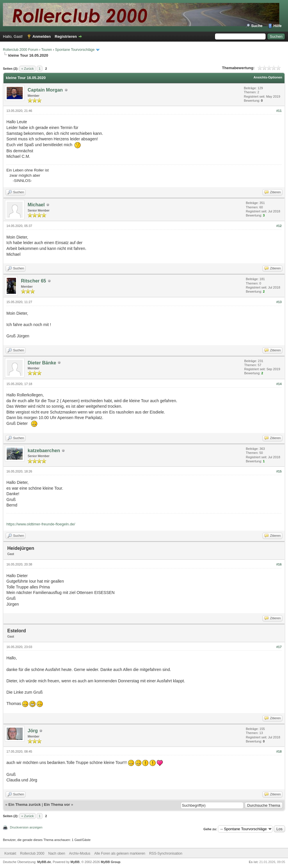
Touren (47, 50)
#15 (279, 471)
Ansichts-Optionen (268, 77)
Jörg (33, 731)
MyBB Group (110, 862)
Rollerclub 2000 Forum (21, 50)
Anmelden (42, 36)
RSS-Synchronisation (166, 853)
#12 (279, 226)
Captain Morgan (45, 90)
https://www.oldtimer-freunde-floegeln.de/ (41, 524)
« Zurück (27, 69)
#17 (279, 647)
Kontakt (10, 853)
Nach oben (57, 853)
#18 (279, 751)
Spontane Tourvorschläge (75, 50)
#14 (279, 384)
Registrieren (66, 36)
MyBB (75, 862)
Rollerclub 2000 (32, 853)
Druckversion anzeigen (26, 827)
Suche (257, 26)
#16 (279, 564)
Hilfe (278, 26)
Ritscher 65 (33, 281)
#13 (279, 302)
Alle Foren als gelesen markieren (120, 853)
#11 (279, 111)
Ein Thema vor (57, 805)
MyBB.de (44, 862)
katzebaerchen (44, 451)
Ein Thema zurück (25, 805)
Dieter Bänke (42, 363)
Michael (36, 205)
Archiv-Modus (80, 853)
